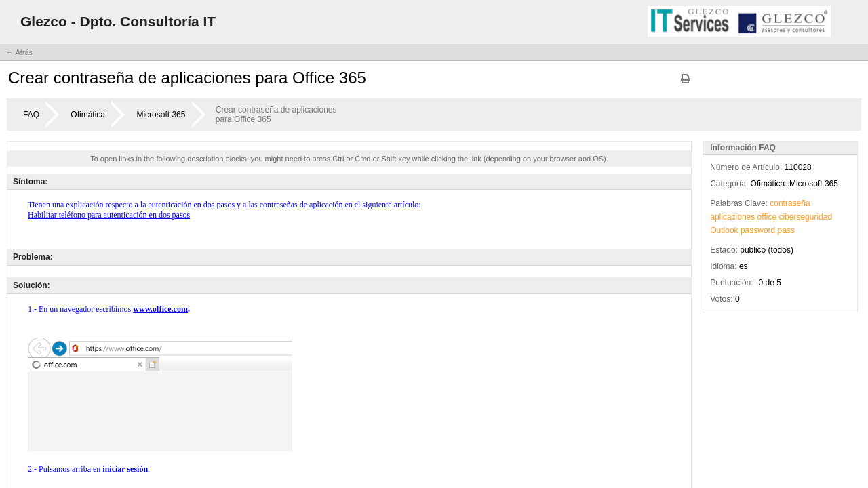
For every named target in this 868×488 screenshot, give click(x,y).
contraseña (790, 203)
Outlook (724, 230)
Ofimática (88, 115)
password (758, 230)
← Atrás (19, 52)
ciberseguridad (805, 217)
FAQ (31, 115)
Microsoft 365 (161, 115)
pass (786, 230)
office (767, 217)
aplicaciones (732, 217)
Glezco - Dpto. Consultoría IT (118, 21)
